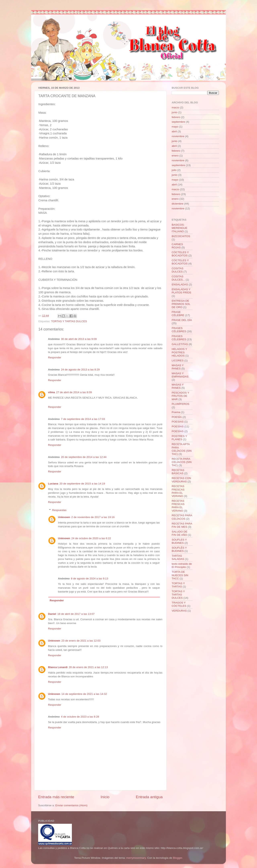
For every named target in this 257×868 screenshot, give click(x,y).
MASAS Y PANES (178, 367)
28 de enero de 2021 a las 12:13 (88, 667)
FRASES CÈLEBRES (179, 338)
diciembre (178, 204)
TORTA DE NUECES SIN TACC (180, 575)
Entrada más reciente (56, 797)
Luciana (53, 484)
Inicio (105, 797)
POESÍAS (178, 426)
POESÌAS (178, 431)
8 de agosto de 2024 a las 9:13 (89, 578)
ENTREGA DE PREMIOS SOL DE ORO (181, 304)
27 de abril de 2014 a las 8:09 (74, 392)
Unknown (64, 517)
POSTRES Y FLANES (179, 438)
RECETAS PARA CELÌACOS (182, 517)
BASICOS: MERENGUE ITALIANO (179, 228)
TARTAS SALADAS (178, 557)
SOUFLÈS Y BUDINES (179, 549)
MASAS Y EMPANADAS (180, 375)
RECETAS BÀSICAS (178, 472)
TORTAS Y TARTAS (178, 585)
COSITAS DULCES (177, 270)
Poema (176, 412)
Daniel (52, 614)
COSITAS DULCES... (178, 278)
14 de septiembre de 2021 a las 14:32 (84, 694)
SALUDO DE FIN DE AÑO (179, 533)
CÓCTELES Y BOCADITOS (180, 254)
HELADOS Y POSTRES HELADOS (179, 352)
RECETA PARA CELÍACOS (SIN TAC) (182, 462)
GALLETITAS (180, 344)
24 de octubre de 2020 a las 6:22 (91, 538)
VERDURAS (179, 611)
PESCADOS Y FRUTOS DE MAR (180, 396)
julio (174, 170)
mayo (175, 127)
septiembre (178, 122)
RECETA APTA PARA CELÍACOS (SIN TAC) (182, 449)
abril (174, 131)
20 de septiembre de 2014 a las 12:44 (84, 457)
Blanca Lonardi (58, 667)
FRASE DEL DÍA (182, 320)
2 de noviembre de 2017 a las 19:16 (93, 517)
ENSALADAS (180, 284)
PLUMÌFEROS (181, 404)
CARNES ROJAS (177, 246)
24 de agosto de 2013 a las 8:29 (80, 370)
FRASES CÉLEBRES (179, 330)
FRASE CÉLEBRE (178, 314)
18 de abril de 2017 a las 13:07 (76, 614)
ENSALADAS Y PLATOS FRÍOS (181, 291)
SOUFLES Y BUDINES (179, 541)
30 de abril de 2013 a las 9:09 (79, 339)
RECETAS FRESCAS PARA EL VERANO (178, 491)
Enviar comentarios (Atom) (71, 805)
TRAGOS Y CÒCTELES (179, 604)
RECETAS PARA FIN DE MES (182, 525)
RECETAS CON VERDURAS (181, 480)
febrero (176, 117)
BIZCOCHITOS (181, 236)
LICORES (178, 360)
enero (175, 156)
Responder (55, 357)
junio (175, 112)
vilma (52, 392)
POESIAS (178, 422)
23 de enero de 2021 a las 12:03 (81, 641)
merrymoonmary (136, 858)
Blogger (177, 858)
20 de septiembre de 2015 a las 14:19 (82, 484)
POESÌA (177, 417)
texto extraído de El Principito (182, 565)
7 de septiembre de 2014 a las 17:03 (83, 419)
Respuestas (59, 510)
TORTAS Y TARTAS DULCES (69, 321)
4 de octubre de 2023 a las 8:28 (80, 717)
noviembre (178, 136)
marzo (175, 107)
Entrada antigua (149, 797)
